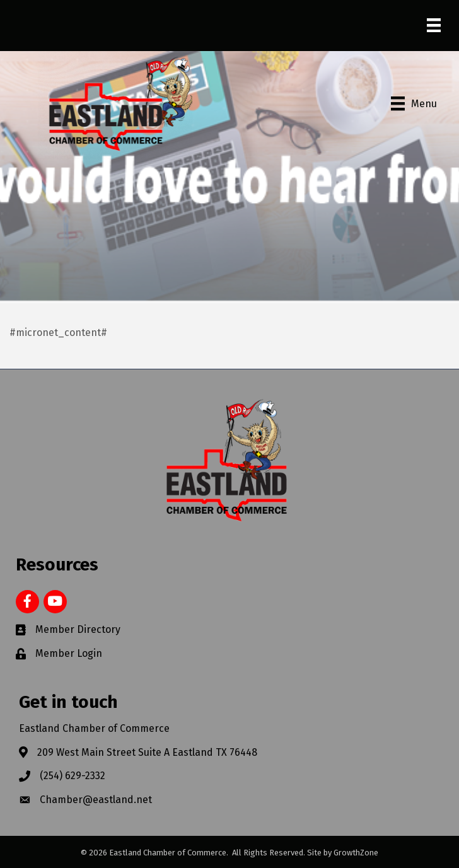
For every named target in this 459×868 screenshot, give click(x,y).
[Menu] (434, 25)
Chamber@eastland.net (96, 800)
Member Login (69, 653)
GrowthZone (356, 853)
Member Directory (78, 629)
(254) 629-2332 (73, 776)
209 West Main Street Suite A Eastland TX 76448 (147, 752)
